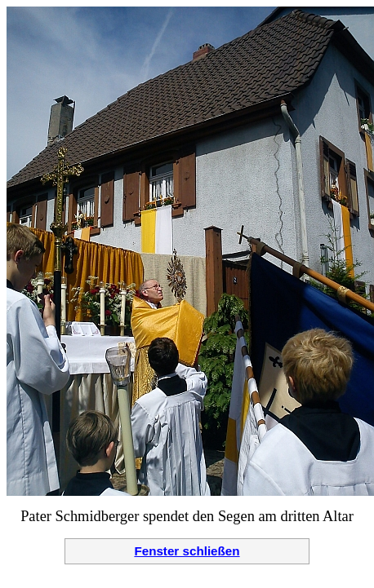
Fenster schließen (187, 551)
